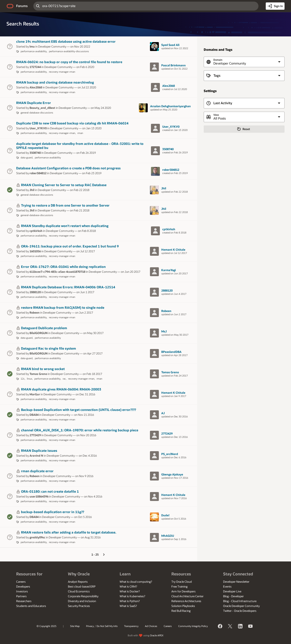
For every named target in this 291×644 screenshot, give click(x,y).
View (216, 115)
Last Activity (223, 103)
